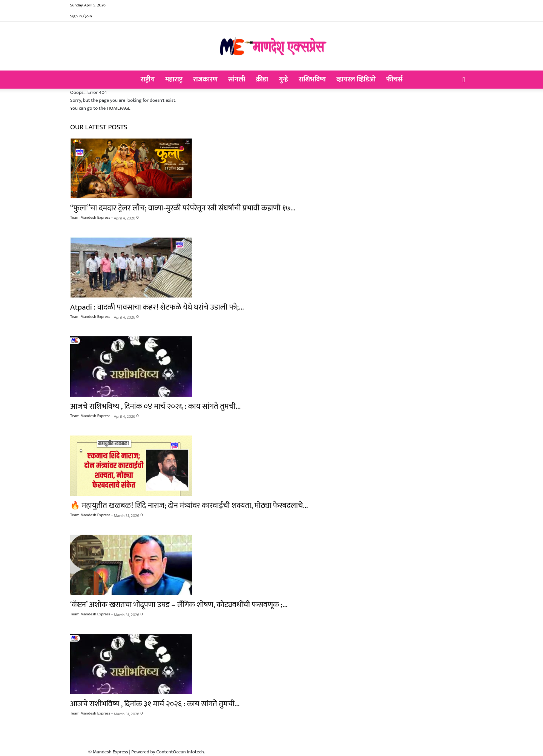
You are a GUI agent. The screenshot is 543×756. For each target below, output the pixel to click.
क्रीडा (262, 80)
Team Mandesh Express (90, 218)
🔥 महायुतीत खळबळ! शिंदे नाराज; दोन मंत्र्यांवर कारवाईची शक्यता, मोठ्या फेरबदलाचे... (189, 505)
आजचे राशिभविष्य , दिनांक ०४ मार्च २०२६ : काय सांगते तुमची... (155, 406)
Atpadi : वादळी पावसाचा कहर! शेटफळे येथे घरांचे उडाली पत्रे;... (157, 307)
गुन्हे (283, 80)
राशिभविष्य (312, 80)
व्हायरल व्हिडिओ (356, 80)
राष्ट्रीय (148, 80)
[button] (464, 80)
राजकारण (205, 80)
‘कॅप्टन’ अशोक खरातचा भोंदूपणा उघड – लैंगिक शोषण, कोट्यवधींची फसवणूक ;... (179, 605)
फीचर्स (394, 80)
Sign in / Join (81, 16)
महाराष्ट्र (174, 80)
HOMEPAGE (119, 108)
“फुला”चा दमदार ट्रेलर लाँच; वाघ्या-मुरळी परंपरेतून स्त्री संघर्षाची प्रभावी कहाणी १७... (183, 208)
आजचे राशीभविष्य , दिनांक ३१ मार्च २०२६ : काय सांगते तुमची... (155, 704)
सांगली (237, 80)
